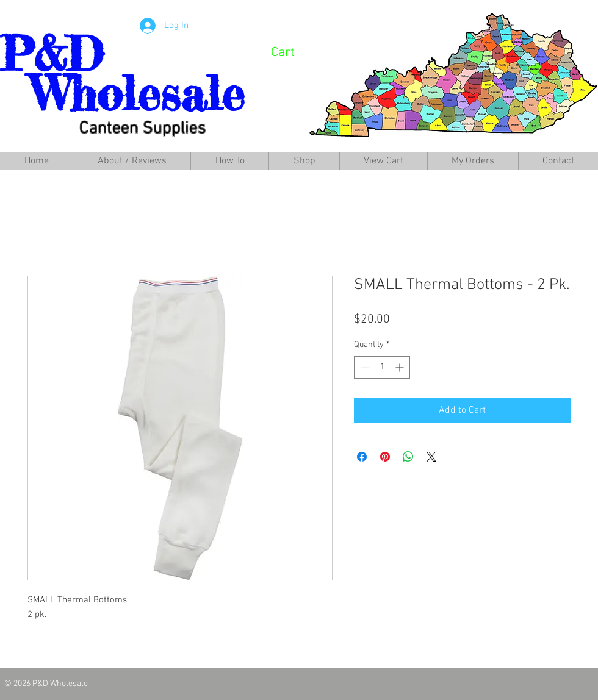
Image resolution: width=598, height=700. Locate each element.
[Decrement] (363, 367)
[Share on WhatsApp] (408, 457)
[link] (299, 51)
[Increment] (401, 367)
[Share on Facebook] (362, 457)
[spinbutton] (382, 367)
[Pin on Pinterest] (385, 457)
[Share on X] (431, 457)
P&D (52, 54)
